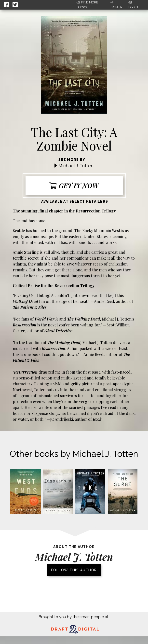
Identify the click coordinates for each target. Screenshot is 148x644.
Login (133, 5)
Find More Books (87, 5)
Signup (116, 5)
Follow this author (74, 570)
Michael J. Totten (76, 166)
